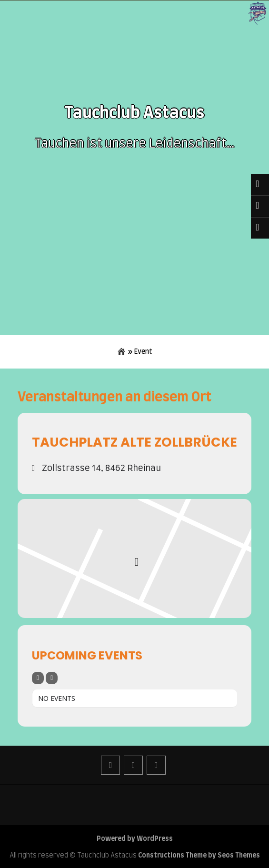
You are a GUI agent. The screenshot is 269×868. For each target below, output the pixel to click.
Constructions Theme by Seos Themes (199, 856)
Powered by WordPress (135, 839)
